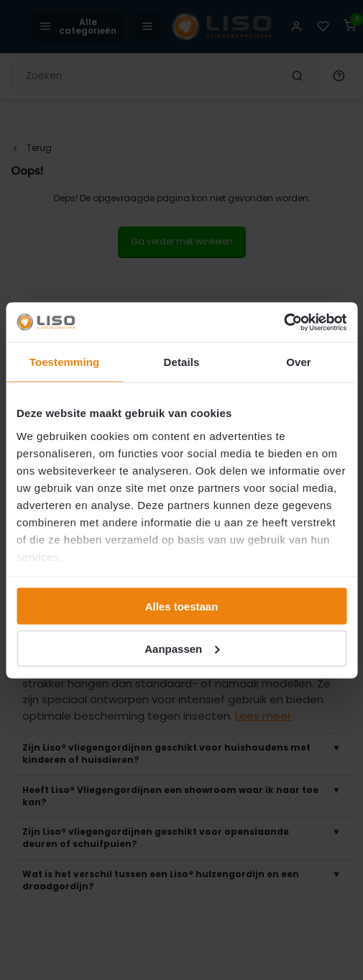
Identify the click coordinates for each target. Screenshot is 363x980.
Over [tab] (299, 362)
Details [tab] (182, 362)
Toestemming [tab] (65, 362)
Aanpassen (182, 648)
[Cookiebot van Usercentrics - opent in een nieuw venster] (284, 322)
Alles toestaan (182, 606)
